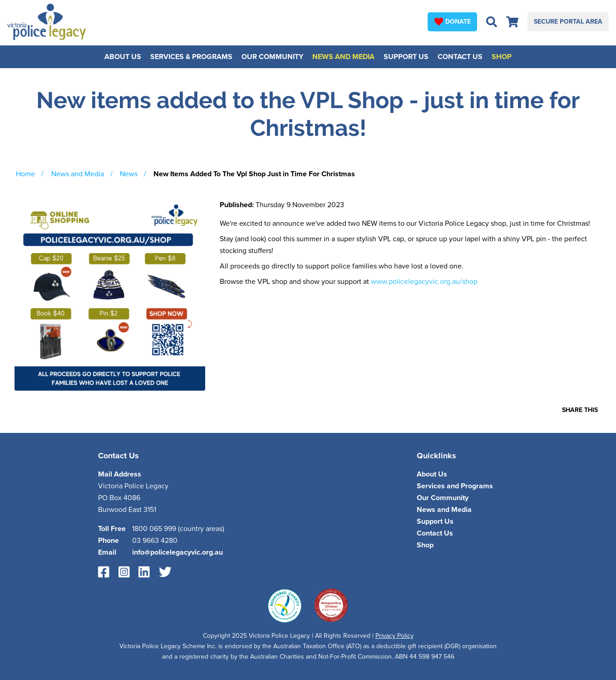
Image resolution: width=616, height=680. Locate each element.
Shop (502, 57)
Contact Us (460, 57)
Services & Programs (191, 57)
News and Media (343, 57)
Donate (452, 21)
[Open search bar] (492, 22)
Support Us (406, 57)
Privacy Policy (394, 636)
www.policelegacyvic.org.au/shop (424, 282)
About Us (123, 57)
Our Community (272, 57)
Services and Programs (455, 486)
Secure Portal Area (568, 22)
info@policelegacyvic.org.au (177, 552)
